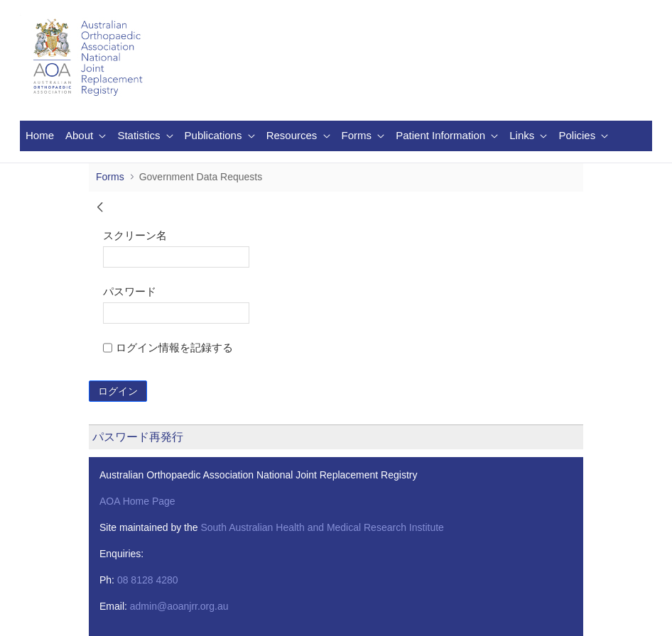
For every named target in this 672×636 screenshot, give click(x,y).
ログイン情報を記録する (168, 347)
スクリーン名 (135, 235)
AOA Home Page (137, 501)
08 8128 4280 (148, 580)
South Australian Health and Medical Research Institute (322, 527)
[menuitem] (40, 136)
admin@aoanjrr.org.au (179, 606)
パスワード (130, 291)
